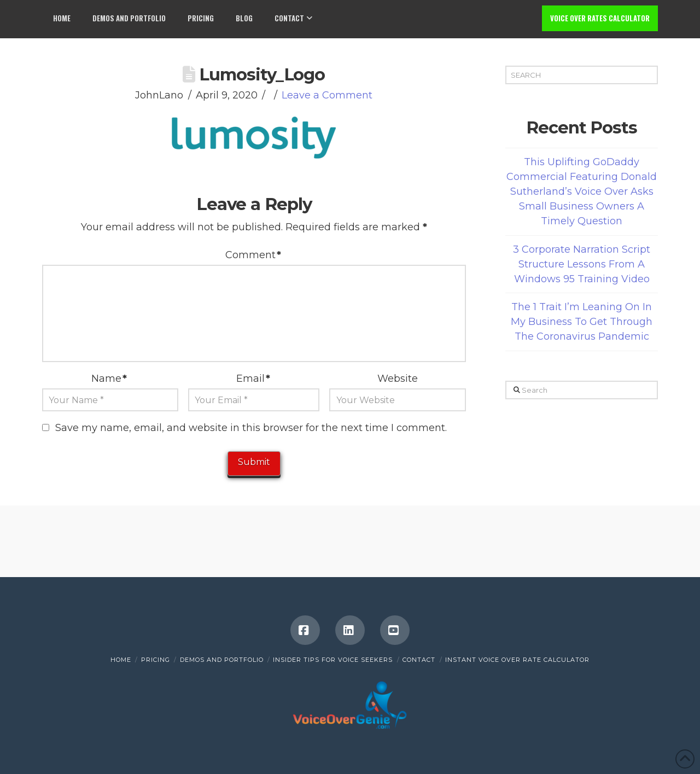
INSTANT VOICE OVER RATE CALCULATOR (517, 660)
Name (109, 379)
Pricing (156, 660)
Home (121, 660)
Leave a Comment (327, 95)
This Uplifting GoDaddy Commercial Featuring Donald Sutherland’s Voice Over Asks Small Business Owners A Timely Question (582, 191)
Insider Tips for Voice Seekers (333, 660)
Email (253, 379)
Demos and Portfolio (222, 660)
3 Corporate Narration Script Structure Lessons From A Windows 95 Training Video (582, 264)
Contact (419, 660)
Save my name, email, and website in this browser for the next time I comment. (251, 428)
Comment (253, 255)
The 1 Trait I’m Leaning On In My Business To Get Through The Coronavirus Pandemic (582, 322)
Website (398, 379)
